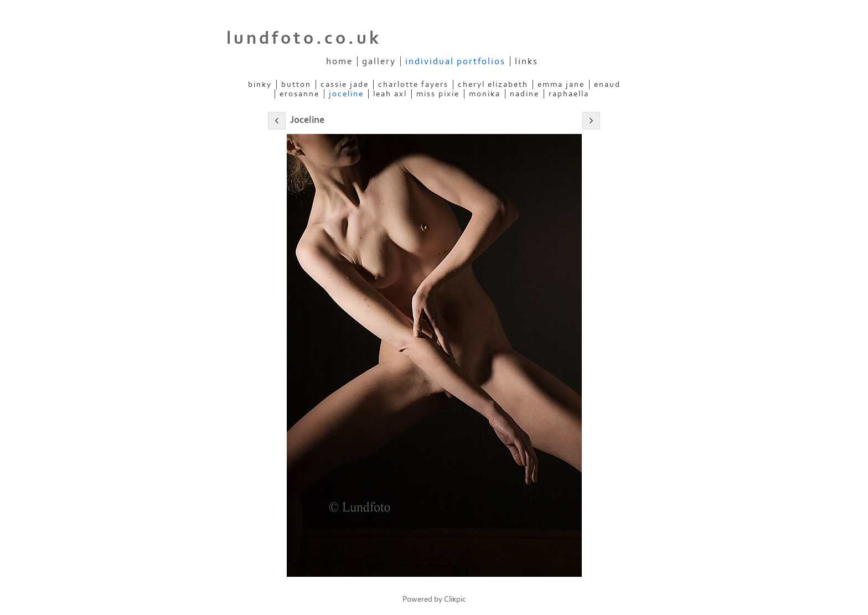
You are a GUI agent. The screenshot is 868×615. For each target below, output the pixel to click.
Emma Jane (561, 84)
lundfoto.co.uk (304, 38)
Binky (260, 84)
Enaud (607, 84)
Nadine (525, 94)
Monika (485, 94)
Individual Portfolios (455, 61)
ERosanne (299, 94)
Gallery (379, 61)
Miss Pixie (438, 94)
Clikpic (455, 599)
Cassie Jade (345, 84)
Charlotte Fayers (413, 84)
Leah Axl (390, 94)
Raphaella (569, 94)
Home (339, 61)
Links (526, 61)
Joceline (346, 94)
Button (296, 84)
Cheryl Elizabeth (493, 84)
